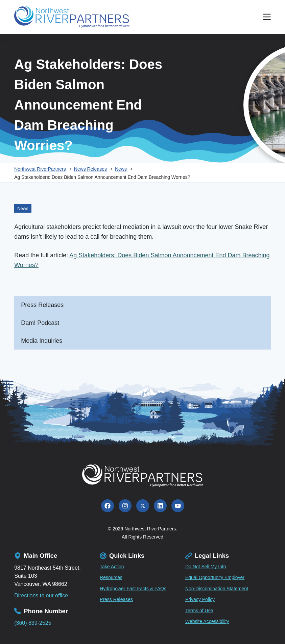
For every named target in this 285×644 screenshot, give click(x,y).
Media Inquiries (42, 341)
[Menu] (267, 17)
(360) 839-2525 (33, 623)
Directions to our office (41, 595)
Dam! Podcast (40, 323)
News (23, 208)
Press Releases (42, 305)
